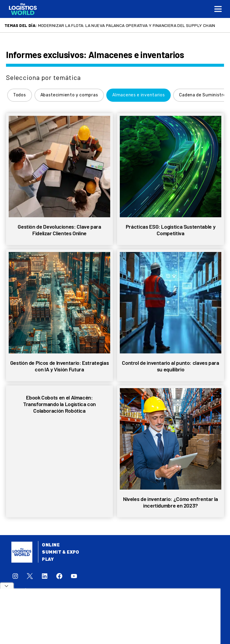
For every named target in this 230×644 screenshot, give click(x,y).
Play (48, 559)
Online (51, 545)
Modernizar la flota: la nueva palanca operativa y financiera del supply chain (127, 25)
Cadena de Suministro (202, 95)
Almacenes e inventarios (139, 95)
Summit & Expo (60, 552)
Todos (20, 95)
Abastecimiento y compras (69, 95)
